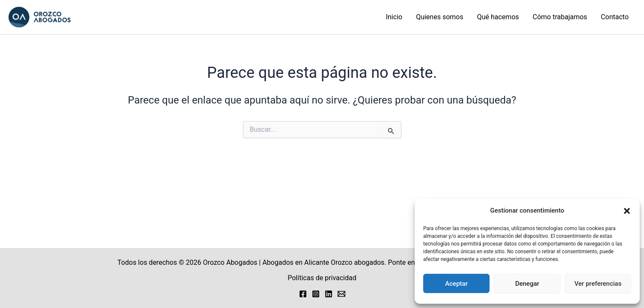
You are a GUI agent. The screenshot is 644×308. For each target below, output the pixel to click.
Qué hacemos (498, 17)
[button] (627, 211)
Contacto (615, 17)
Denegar (527, 284)
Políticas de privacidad (322, 278)
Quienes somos (440, 17)
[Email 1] (341, 294)
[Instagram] (316, 294)
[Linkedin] (329, 294)
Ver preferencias (598, 284)
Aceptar (456, 284)
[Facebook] (303, 294)
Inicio (394, 17)
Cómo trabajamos (560, 17)
